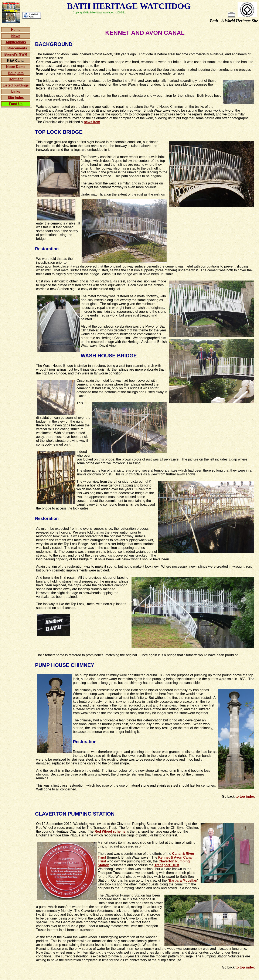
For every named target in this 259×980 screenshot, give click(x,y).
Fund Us (16, 104)
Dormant (16, 79)
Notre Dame (16, 67)
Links (16, 91)
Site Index (16, 98)
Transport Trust (167, 865)
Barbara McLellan (183, 880)
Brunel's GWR (16, 54)
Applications (16, 42)
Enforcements (16, 48)
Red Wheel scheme (110, 831)
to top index (245, 797)
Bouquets (16, 73)
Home (16, 30)
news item (92, 122)
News (16, 36)
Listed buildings (16, 85)
